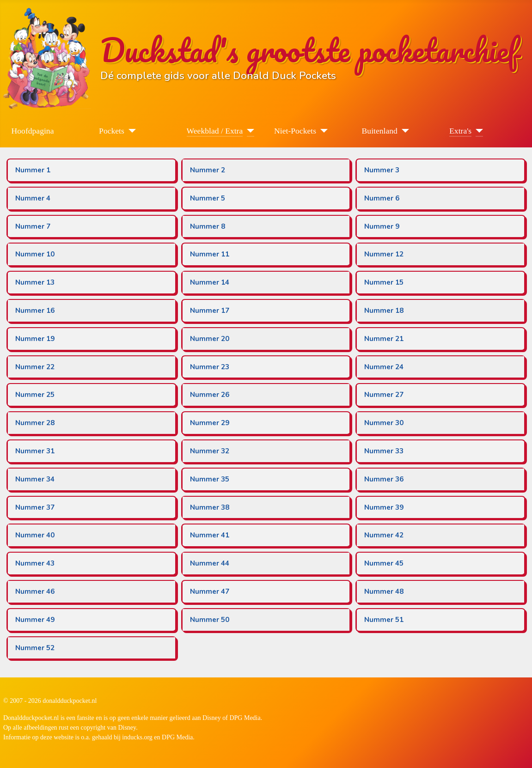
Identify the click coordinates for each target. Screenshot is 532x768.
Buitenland (380, 131)
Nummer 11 (210, 254)
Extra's (460, 131)
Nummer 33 (384, 451)
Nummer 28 (35, 423)
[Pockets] (130, 131)
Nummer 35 (210, 479)
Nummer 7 (33, 226)
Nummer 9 (382, 226)
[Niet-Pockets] (322, 131)
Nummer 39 (384, 507)
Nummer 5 (208, 198)
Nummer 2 (208, 170)
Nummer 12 (384, 254)
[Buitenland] (403, 131)
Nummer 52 (35, 648)
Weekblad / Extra (215, 131)
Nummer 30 (384, 423)
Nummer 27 (384, 395)
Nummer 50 (210, 620)
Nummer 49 (35, 620)
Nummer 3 (382, 170)
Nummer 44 (210, 563)
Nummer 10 (35, 254)
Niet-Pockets (295, 131)
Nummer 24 (384, 367)
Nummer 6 (382, 198)
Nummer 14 (210, 282)
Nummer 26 (210, 395)
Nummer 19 (35, 339)
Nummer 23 (210, 367)
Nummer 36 (384, 479)
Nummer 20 (210, 339)
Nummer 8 (208, 226)
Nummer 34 (35, 479)
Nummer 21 (384, 339)
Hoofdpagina (33, 131)
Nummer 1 (33, 170)
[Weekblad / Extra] (248, 131)
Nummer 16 (35, 311)
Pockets (112, 131)
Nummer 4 (33, 198)
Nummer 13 (35, 282)
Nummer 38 (210, 507)
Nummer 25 (35, 395)
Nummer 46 (35, 591)
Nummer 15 (384, 282)
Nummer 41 (210, 535)
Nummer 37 (35, 507)
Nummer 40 (35, 535)
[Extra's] (477, 131)
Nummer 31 (35, 451)
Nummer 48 (384, 591)
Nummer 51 (384, 620)
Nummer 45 (384, 563)
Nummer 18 (384, 311)
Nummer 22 (35, 367)
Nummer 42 (384, 535)
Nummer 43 (35, 563)
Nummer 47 (210, 591)
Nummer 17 (210, 311)
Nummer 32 (210, 451)
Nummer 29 (210, 423)
